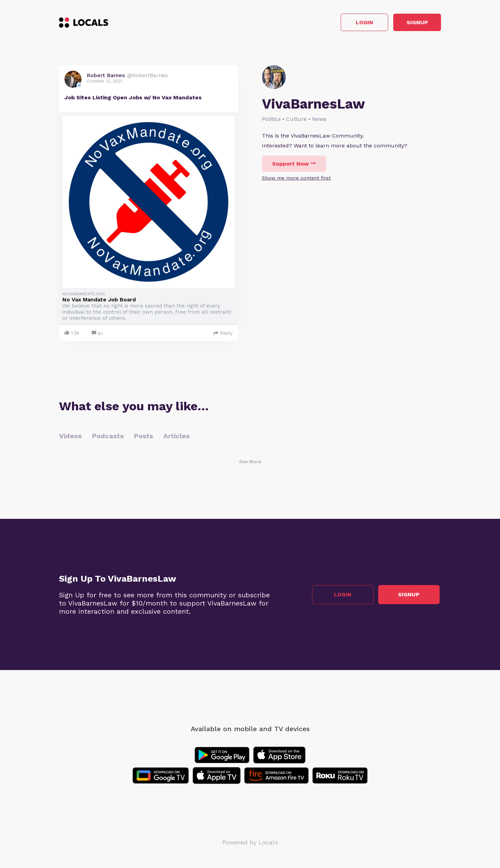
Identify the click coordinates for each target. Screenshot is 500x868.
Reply (223, 335)
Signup (410, 23)
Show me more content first (296, 180)
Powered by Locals (250, 844)
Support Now (294, 165)
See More (250, 463)
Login (344, 23)
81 (97, 335)
